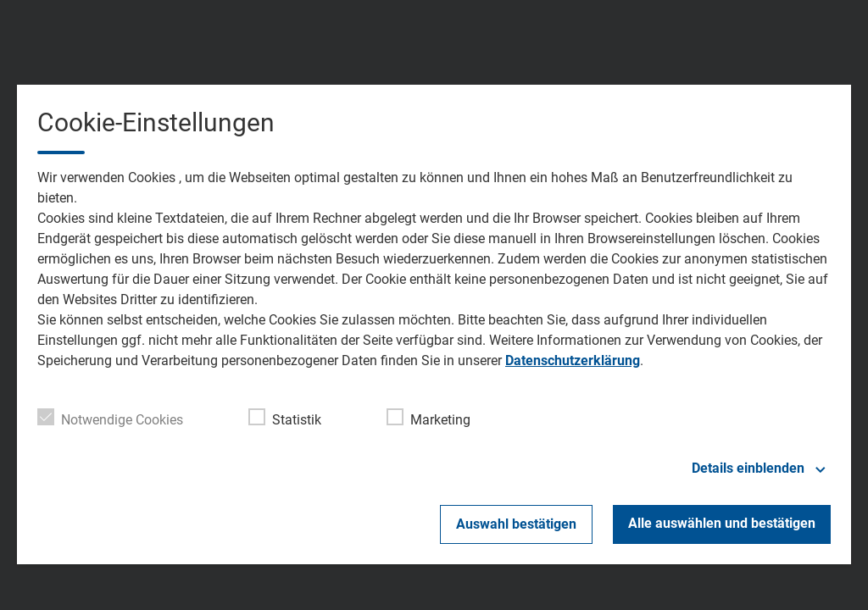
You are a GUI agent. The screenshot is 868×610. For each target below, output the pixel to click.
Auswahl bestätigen (516, 524)
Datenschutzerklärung (573, 360)
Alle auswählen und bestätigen (722, 523)
